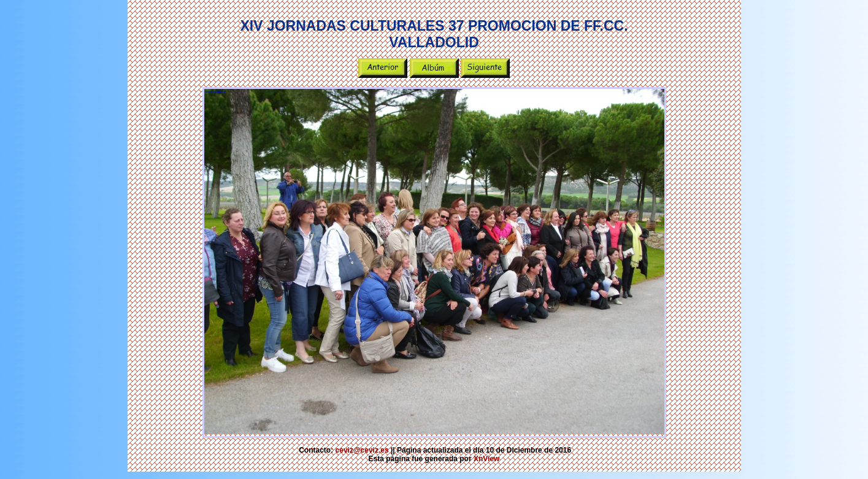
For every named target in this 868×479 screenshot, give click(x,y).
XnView (486, 459)
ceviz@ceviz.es (362, 450)
